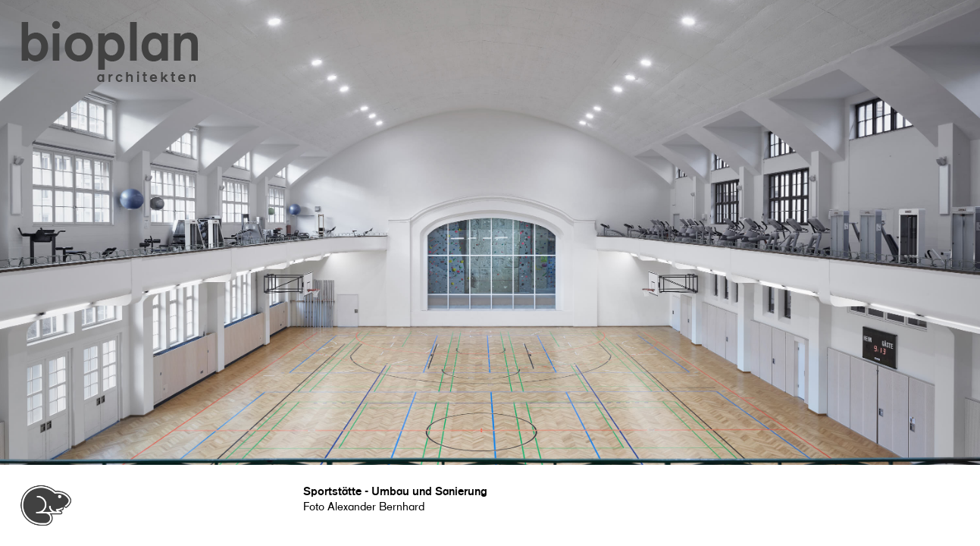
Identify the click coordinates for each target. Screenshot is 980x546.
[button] (111, 53)
